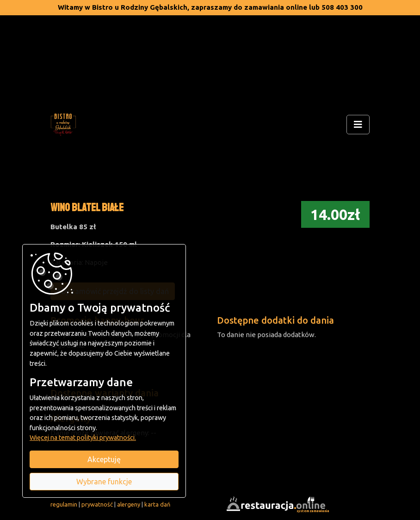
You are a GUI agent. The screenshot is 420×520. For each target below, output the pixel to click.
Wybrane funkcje (104, 482)
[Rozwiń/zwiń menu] (358, 125)
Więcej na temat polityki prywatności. (83, 438)
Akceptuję (104, 459)
